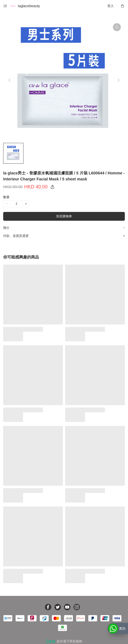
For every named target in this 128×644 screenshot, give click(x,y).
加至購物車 (64, 216)
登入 (111, 6)
